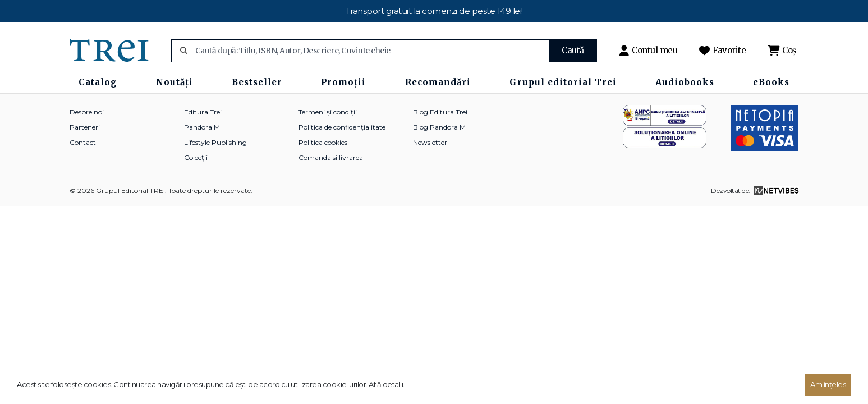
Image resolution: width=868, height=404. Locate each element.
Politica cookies (323, 142)
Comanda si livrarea (331, 157)
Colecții (196, 157)
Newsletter (430, 142)
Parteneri (85, 127)
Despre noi (87, 112)
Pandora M (202, 127)
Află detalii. (387, 384)
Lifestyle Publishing (215, 142)
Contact (83, 142)
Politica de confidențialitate (342, 127)
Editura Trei (203, 112)
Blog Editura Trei (440, 112)
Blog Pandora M (439, 127)
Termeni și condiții (328, 112)
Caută (573, 50)
